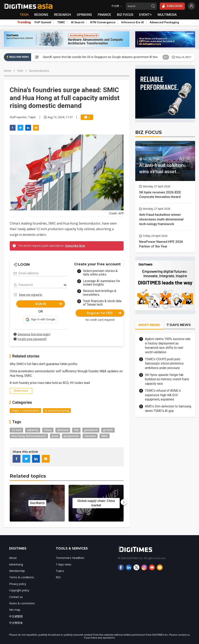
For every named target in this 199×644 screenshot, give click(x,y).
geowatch (91, 430)
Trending (24, 22)
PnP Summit (43, 22)
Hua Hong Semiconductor (29, 436)
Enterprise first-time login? (34, 334)
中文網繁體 (16, 616)
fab (76, 430)
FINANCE (104, 15)
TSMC (61, 22)
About (13, 558)
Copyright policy (19, 590)
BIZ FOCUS (125, 15)
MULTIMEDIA (167, 15)
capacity (33, 430)
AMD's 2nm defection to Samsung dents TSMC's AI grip (168, 409)
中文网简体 (16, 623)
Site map (15, 610)
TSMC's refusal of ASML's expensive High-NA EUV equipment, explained (163, 395)
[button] (41, 320)
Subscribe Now (75, 246)
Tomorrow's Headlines (70, 558)
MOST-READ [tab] (149, 325)
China (48, 430)
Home (8, 71)
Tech (20, 71)
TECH (24, 15)
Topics (60, 571)
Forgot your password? (32, 339)
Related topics (28, 476)
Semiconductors (39, 71)
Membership (17, 571)
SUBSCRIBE (172, 6)
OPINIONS (84, 15)
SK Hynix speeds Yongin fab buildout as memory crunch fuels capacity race (167, 379)
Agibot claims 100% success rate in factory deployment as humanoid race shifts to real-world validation (168, 345)
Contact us (16, 597)
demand (63, 430)
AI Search (78, 22)
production (71, 436)
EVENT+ (145, 15)
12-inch (16, 430)
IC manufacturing (57, 410)
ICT (166, 57)
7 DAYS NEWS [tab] (179, 325)
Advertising (16, 564)
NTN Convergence (103, 22)
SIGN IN (48, 304)
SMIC (105, 436)
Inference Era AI (133, 22)
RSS (58, 577)
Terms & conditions (22, 577)
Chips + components (25, 410)
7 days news (64, 564)
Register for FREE (104, 313)
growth (108, 430)
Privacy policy (18, 584)
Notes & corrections (22, 603)
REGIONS (41, 15)
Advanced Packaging (164, 22)
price (55, 436)
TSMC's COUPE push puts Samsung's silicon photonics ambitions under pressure (164, 364)
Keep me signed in (31, 295)
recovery (90, 436)
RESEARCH (62, 15)
